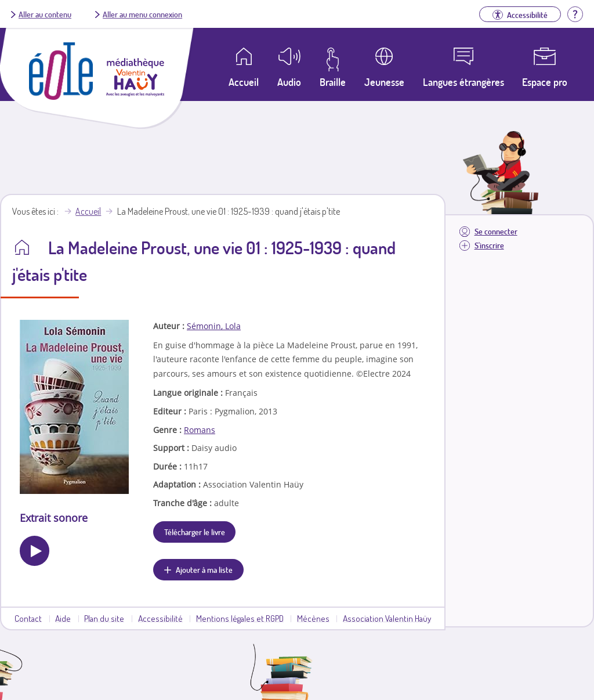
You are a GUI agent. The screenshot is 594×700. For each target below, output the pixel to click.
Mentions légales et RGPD (240, 618)
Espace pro (545, 82)
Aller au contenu (45, 14)
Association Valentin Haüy (387, 618)
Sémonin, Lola (214, 326)
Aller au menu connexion (142, 14)
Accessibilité (160, 618)
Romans (200, 430)
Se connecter (496, 231)
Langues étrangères (463, 82)
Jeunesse (384, 82)
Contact (28, 618)
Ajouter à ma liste (204, 569)
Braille (333, 82)
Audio (289, 82)
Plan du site (104, 618)
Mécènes (313, 618)
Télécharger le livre (195, 532)
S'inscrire (489, 245)
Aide (63, 618)
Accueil (88, 211)
